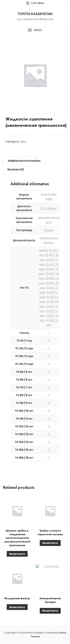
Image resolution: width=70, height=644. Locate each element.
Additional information (24, 161)
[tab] (24, 161)
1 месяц (43, 250)
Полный (49, 230)
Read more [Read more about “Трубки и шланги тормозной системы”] (50, 543)
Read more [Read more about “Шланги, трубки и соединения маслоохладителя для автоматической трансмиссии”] (17, 554)
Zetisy (23, 142)
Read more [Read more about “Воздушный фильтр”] (17, 607)
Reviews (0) (16, 169)
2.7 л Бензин (49, 208)
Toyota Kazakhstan (35, 14)
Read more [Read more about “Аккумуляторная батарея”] (50, 611)
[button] (35, 30)
